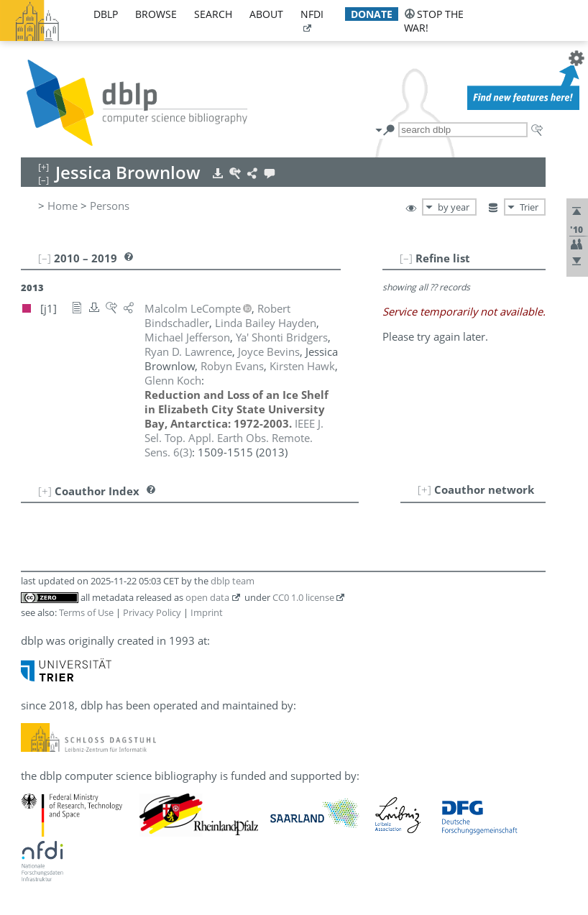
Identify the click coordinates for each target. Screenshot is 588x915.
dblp (106, 14)
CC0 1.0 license (303, 597)
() (234, 438)
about (266, 14)
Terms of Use (86, 612)
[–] (406, 258)
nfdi (312, 14)
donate (372, 14)
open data (207, 597)
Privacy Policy (152, 612)
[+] (424, 489)
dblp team (233, 581)
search (213, 14)
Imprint (207, 612)
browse (156, 14)
